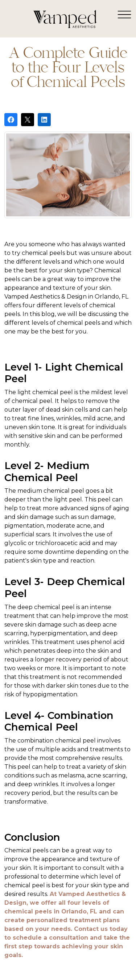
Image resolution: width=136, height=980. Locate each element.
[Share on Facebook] (11, 120)
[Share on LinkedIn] (44, 120)
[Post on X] (28, 120)
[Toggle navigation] (124, 14)
